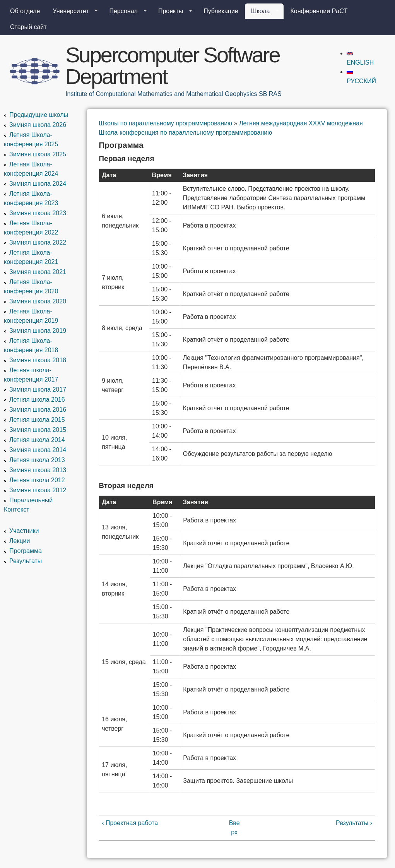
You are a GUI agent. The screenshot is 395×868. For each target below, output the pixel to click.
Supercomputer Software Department (172, 66)
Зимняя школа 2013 (38, 470)
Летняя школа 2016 (37, 400)
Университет (72, 11)
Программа (26, 551)
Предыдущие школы (39, 115)
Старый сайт (28, 27)
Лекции (20, 541)
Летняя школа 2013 (37, 460)
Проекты (172, 11)
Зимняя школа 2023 (38, 213)
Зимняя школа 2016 (38, 410)
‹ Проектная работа (130, 823)
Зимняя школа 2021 (38, 272)
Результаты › (354, 823)
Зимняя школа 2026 (38, 125)
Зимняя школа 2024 (38, 184)
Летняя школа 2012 (37, 480)
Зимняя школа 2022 (38, 242)
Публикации (221, 11)
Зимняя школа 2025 (38, 154)
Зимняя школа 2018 (38, 360)
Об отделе (25, 11)
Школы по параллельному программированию (165, 123)
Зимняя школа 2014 (38, 450)
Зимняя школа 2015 (38, 430)
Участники (24, 531)
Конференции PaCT (319, 11)
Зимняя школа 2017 (38, 389)
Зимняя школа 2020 (38, 301)
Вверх (234, 828)
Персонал (125, 11)
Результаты (26, 561)
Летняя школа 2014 (37, 440)
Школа (262, 11)
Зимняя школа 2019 (38, 331)
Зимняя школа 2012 (38, 490)
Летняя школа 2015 (37, 420)
